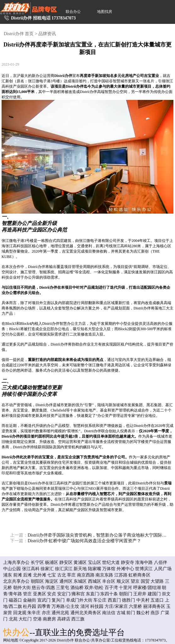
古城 (121, 613)
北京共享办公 (16, 581)
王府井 (140, 594)
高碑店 (64, 619)
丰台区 (109, 581)
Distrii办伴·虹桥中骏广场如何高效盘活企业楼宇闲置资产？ (76, 541)
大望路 (157, 581)
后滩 (27, 575)
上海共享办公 (16, 562)
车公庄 (100, 600)
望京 (135, 581)
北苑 (13, 619)
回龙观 (20, 613)
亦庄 (46, 613)
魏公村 (143, 613)
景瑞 (168, 483)
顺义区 (123, 581)
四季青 (44, 606)
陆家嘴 (95, 569)
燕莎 (155, 613)
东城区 (80, 581)
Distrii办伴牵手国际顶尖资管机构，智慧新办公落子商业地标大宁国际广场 (89, 535)
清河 (85, 606)
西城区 (95, 581)
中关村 (143, 600)
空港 (37, 619)
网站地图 (11, 640)
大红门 (25, 619)
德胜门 (129, 600)
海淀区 (52, 581)
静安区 (66, 562)
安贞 (52, 594)
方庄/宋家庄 (116, 606)
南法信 (109, 613)
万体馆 (109, 569)
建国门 (154, 594)
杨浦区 (52, 562)
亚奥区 (40, 594)
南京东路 (104, 575)
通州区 (66, 581)
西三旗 (78, 619)
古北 (62, 575)
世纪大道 (111, 562)
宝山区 (95, 562)
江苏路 (121, 575)
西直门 (114, 600)
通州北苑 (60, 613)
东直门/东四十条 (102, 594)
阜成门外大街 (79, 600)
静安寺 (128, 562)
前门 (131, 613)
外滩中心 (125, 569)
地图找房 (105, 12)
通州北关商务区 (86, 613)
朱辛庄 (34, 613)
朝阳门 (126, 594)
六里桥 (135, 606)
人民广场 (163, 569)
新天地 (80, 569)
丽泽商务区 (154, 606)
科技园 (97, 606)
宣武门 (44, 600)
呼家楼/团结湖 (147, 588)
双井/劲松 (94, 588)
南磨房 (49, 619)
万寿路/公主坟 (65, 606)
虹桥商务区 (139, 575)
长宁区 (37, 562)
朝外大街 (22, 588)
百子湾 (111, 588)
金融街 (30, 600)
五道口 (157, 600)
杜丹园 (30, 606)
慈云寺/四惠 (43, 588)
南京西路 (86, 575)
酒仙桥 (77, 588)
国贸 (145, 581)
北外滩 (40, 575)
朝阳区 (37, 581)
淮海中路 (144, 562)
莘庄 (71, 575)
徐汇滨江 (64, 569)
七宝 (52, 575)
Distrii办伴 (63, 76)
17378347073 (64, 18)
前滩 (18, 575)
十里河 (125, 588)
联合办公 (73, 12)
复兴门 (58, 600)
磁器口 (15, 600)
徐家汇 (47, 569)
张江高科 (31, 569)
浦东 (8, 575)
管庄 (27, 594)
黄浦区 (80, 562)
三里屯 (63, 588)
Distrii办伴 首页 (19, 34)
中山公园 (12, 569)
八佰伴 (161, 562)
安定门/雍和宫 (71, 594)
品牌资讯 (47, 34)
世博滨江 (144, 569)
